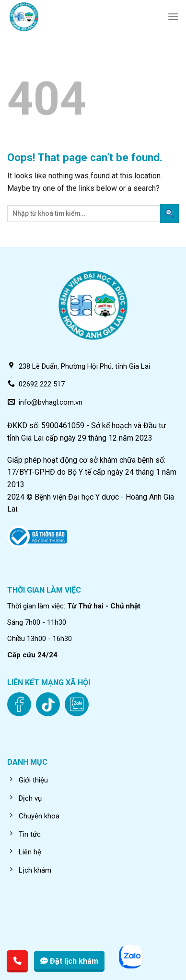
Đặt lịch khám (69, 961)
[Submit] (169, 214)
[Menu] (173, 17)
